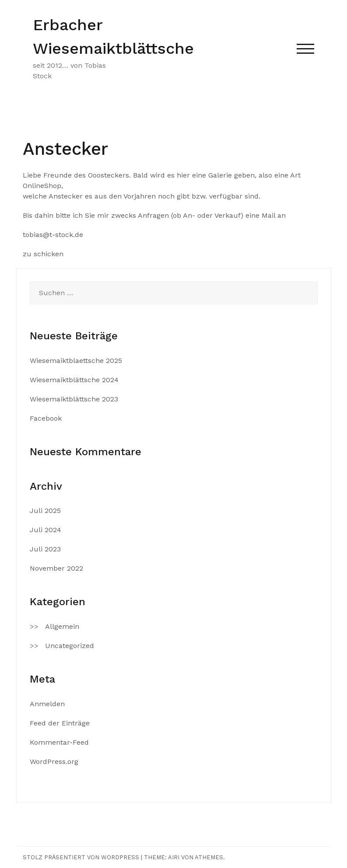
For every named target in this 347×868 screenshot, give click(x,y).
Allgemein (62, 626)
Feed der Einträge (60, 723)
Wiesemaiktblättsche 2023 (74, 399)
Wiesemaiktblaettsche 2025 (76, 361)
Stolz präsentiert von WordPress (81, 857)
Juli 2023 (45, 549)
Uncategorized (70, 646)
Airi (174, 857)
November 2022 (56, 568)
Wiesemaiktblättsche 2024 (74, 380)
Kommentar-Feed (59, 742)
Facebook (46, 418)
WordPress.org (54, 762)
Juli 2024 (46, 530)
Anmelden (47, 704)
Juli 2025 (45, 511)
